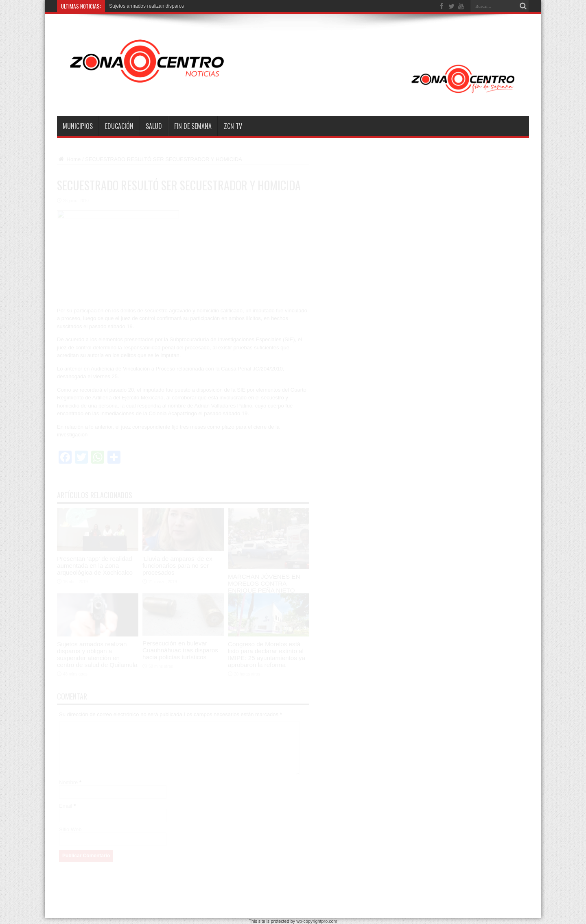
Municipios (78, 126)
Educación (119, 126)
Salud (154, 126)
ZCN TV (233, 126)
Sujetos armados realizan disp (142, 6)
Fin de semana (193, 126)
